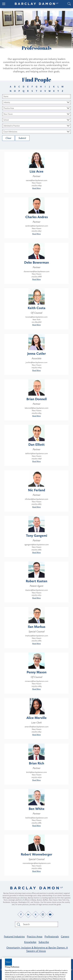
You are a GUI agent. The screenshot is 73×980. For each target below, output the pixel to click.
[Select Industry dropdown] (36, 102)
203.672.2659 (37, 185)
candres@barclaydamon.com (36, 226)
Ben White (37, 809)
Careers (65, 936)
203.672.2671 (36, 595)
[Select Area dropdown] (36, 108)
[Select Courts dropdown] (36, 132)
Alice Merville (36, 718)
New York (36, 320)
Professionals (52, 936)
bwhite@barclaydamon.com (37, 818)
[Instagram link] (43, 914)
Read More (36, 188)
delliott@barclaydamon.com (36, 453)
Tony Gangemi (36, 536)
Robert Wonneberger (36, 854)
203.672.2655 (37, 413)
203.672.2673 (36, 367)
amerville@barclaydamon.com (37, 727)
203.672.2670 (37, 777)
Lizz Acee (36, 171)
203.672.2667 (36, 504)
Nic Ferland (37, 490)
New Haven (37, 183)
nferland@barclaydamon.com (36, 499)
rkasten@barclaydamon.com (36, 590)
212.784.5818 (37, 322)
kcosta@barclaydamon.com (36, 317)
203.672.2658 (37, 459)
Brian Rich (36, 763)
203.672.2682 (36, 550)
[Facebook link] (21, 914)
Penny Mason (37, 672)
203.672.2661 (37, 641)
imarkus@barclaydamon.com (36, 636)
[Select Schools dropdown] (36, 120)
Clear (8, 138)
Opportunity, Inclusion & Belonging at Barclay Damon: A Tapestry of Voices (37, 949)
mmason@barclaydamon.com (37, 681)
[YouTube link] (50, 914)
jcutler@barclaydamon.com (36, 362)
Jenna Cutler (37, 353)
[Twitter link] (36, 914)
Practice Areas (35, 936)
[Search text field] (39, 924)
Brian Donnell (37, 399)
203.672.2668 (37, 277)
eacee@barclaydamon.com (36, 180)
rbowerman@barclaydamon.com (37, 271)
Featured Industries (14, 936)
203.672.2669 (37, 868)
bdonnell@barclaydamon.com (37, 408)
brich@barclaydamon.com (36, 772)
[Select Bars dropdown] (36, 126)
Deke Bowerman (36, 262)
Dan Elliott (36, 444)
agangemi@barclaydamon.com (37, 545)
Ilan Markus (37, 627)
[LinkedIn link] (28, 914)
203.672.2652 (36, 732)
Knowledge (30, 942)
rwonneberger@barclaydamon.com (37, 863)
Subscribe (44, 942)
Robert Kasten (36, 581)
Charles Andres (37, 217)
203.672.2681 (37, 823)
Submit (22, 138)
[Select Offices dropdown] (36, 114)
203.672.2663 (37, 686)
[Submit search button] (18, 924)
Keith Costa (37, 308)
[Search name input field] (36, 96)
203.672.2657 (36, 231)
